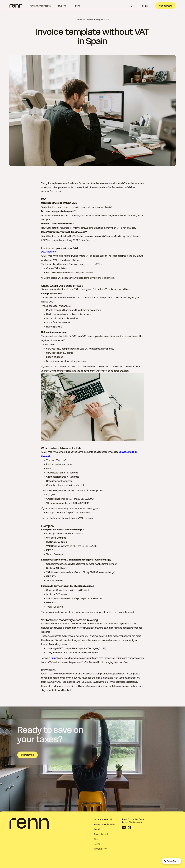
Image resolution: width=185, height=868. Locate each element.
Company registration (104, 819)
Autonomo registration (40, 6)
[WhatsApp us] (172, 861)
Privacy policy (100, 849)
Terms (97, 844)
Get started (165, 6)
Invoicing (62, 6)
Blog (96, 839)
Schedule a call (101, 834)
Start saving (27, 755)
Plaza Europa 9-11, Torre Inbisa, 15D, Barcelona (133, 821)
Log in (145, 6)
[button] (133, 6)
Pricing (77, 6)
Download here (49, 252)
